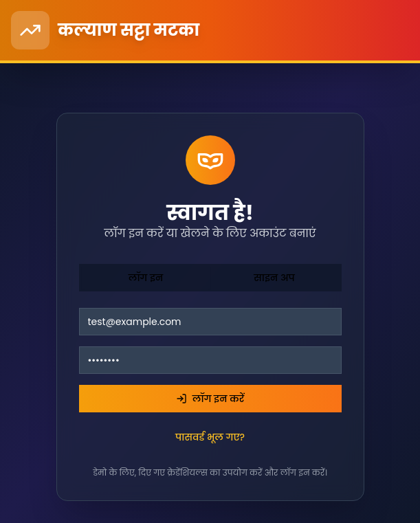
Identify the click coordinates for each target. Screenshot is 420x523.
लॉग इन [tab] (146, 278)
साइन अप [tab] (274, 278)
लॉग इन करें (210, 399)
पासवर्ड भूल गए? (210, 437)
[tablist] (210, 278)
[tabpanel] (210, 393)
